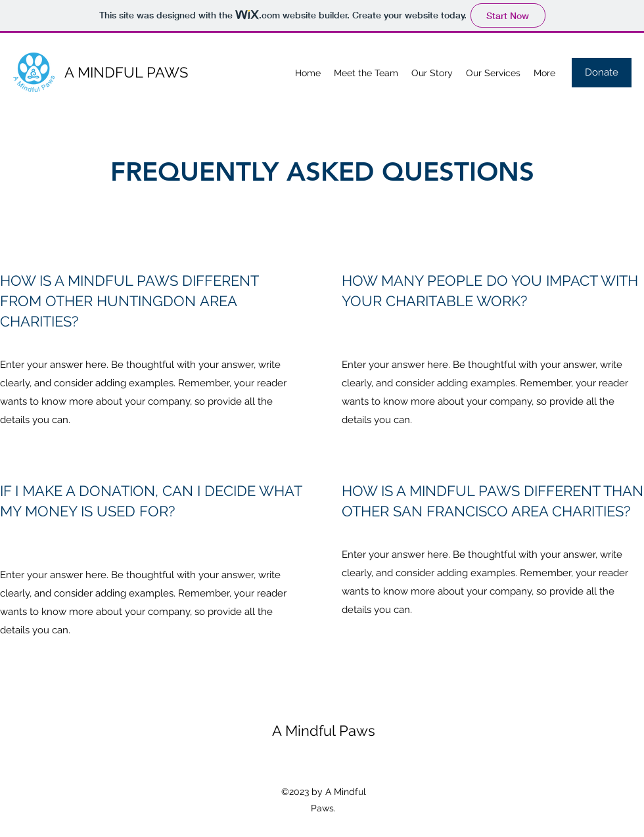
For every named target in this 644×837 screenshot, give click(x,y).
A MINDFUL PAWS (126, 72)
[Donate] (602, 73)
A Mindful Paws (324, 731)
